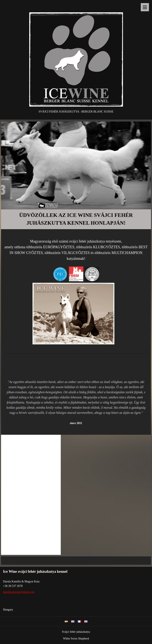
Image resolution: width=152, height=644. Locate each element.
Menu (145, 7)
